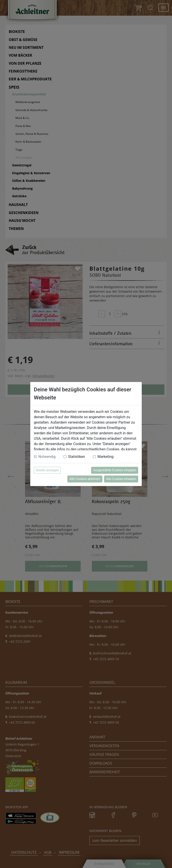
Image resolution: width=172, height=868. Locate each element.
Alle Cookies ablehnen (85, 479)
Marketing (105, 457)
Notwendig (47, 457)
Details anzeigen (47, 470)
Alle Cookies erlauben (121, 479)
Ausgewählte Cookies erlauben (115, 470)
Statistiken (76, 457)
